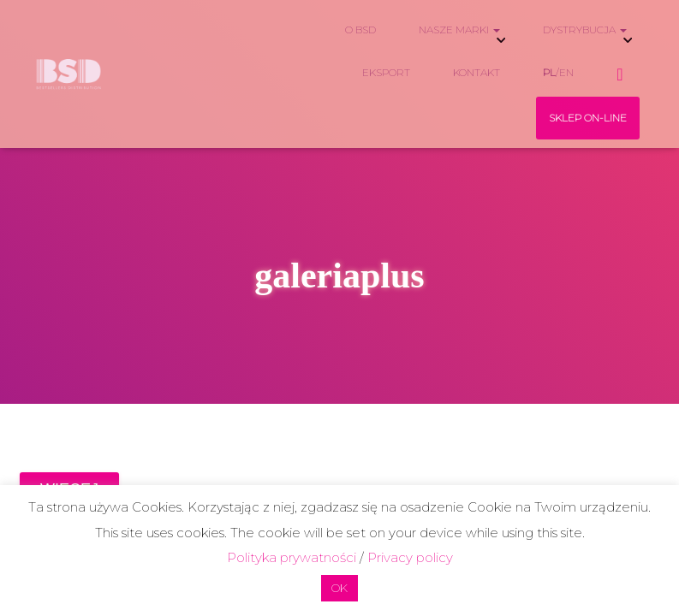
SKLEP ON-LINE (588, 118)
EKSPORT (386, 72)
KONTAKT (476, 72)
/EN (558, 72)
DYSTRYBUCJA (585, 30)
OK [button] (339, 588)
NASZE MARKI (459, 30)
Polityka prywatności (292, 557)
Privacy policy (410, 557)
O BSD (360, 30)
